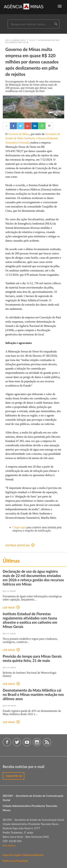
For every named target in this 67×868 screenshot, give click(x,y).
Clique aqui (19, 527)
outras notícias (20, 545)
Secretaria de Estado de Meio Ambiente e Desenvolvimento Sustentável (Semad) (33, 138)
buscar (56, 24)
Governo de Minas (19, 134)
